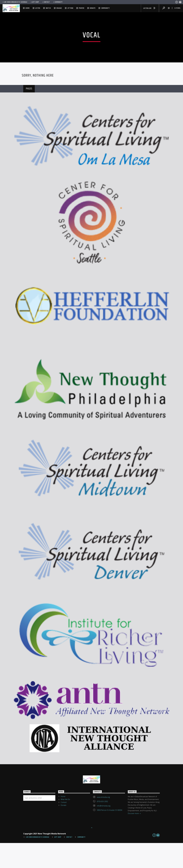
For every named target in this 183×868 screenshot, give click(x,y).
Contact (46, 2)
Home (28, 8)
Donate (93, 8)
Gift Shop (35, 2)
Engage (59, 8)
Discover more (134, 839)
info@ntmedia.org (104, 831)
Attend (70, 8)
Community (58, 2)
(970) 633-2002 (102, 826)
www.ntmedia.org (103, 822)
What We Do (65, 824)
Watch (48, 8)
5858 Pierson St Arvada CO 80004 (110, 835)
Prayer (82, 8)
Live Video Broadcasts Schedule (15, 2)
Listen (38, 8)
